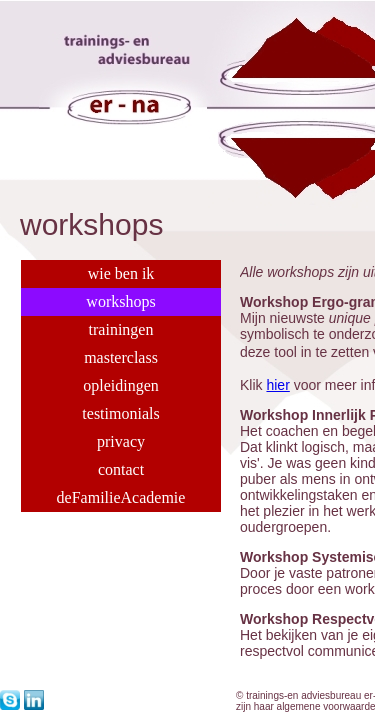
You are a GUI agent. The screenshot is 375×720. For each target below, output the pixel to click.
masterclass (121, 357)
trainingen (121, 329)
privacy (121, 441)
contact (121, 469)
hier (277, 385)
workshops (120, 301)
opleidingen (121, 385)
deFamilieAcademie (121, 497)
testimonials (120, 413)
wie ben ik (121, 273)
